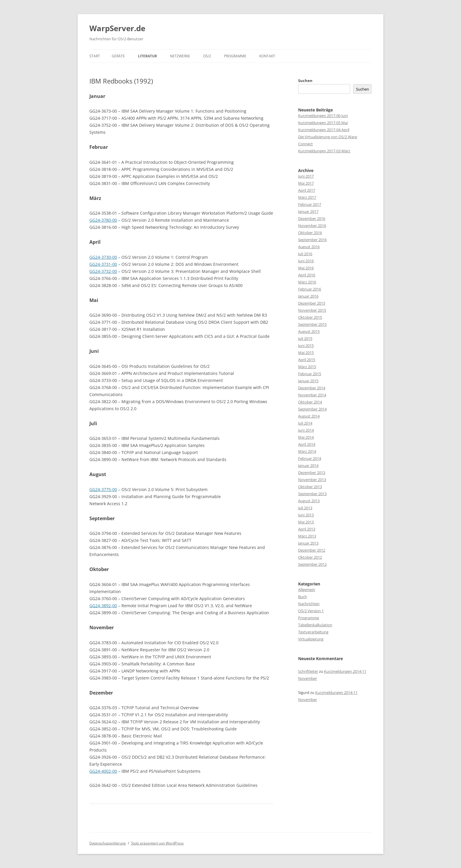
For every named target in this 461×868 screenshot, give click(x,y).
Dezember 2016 (312, 218)
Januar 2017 (308, 211)
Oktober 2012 (310, 557)
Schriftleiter (308, 671)
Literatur (147, 56)
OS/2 (207, 56)
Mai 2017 (306, 183)
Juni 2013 (306, 515)
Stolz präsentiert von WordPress (157, 843)
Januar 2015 (308, 381)
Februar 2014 (310, 458)
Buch (303, 597)
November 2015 (312, 310)
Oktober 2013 (310, 487)
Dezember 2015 (312, 303)
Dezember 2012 (312, 550)
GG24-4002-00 (103, 771)
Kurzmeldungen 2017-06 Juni (323, 116)
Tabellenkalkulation (315, 625)
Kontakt (267, 56)
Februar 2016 (310, 289)
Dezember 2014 (312, 388)
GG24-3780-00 (103, 220)
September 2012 (312, 564)
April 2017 (307, 190)
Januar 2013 (308, 543)
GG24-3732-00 (103, 271)
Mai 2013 (306, 522)
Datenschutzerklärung (108, 843)
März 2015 (307, 367)
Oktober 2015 (310, 317)
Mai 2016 (306, 268)
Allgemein (307, 590)
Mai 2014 (306, 437)
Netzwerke (180, 56)
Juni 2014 (306, 430)
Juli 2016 (305, 254)
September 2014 (312, 409)
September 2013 (312, 494)
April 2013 (307, 529)
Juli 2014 (305, 423)
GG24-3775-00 (103, 489)
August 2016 (309, 247)
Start (95, 56)
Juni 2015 (306, 345)
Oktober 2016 (310, 233)
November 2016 (312, 226)
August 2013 (309, 501)
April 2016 (307, 275)
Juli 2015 (305, 338)
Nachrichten (309, 604)
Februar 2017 (310, 204)
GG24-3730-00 (103, 257)
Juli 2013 (305, 508)
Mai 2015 (306, 353)
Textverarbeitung (313, 632)
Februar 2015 (310, 374)
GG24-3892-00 (103, 606)
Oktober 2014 (310, 402)
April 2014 (307, 444)
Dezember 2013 (312, 473)
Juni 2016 (306, 261)
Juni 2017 (306, 176)
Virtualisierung (311, 639)
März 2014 (307, 451)
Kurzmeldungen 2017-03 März (324, 151)
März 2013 (307, 536)
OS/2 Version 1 (311, 611)
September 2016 (312, 240)
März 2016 (307, 282)
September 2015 (312, 324)
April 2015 (307, 360)
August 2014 (309, 416)
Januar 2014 (308, 465)
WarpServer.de (117, 28)
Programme (235, 56)
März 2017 (307, 197)
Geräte (118, 56)
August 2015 (309, 331)
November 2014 (312, 395)
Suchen (305, 81)
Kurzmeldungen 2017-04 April (324, 130)
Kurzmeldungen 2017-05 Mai (323, 123)
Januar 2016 (308, 296)
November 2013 (312, 480)
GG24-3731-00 (103, 264)
